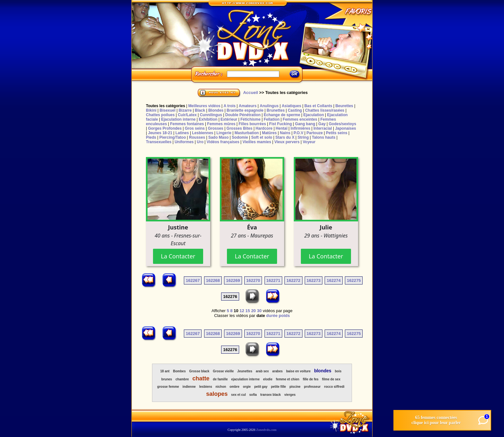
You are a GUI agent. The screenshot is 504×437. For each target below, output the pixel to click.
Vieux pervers (287, 142)
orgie (247, 387)
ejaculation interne (245, 379)
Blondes (216, 110)
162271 (273, 280)
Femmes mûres (221, 124)
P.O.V (298, 133)
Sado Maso (218, 137)
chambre (182, 379)
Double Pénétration (243, 115)
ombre (234, 387)
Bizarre (185, 110)
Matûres (269, 133)
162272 (293, 280)
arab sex (262, 371)
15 (248, 311)
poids (284, 316)
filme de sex (331, 379)
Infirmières (300, 128)
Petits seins (337, 133)
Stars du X (285, 137)
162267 (193, 280)
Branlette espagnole (245, 110)
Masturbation (247, 133)
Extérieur (229, 119)
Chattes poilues (160, 115)
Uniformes (184, 142)
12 (242, 311)
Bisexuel (167, 110)
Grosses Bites (240, 128)
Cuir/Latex (187, 115)
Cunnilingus (211, 115)
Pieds (151, 137)
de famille (220, 379)
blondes (323, 371)
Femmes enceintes (300, 119)
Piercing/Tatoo (173, 137)
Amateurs (248, 106)
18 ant (165, 371)
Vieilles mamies (257, 142)
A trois (230, 106)
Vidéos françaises (223, 142)
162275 (354, 280)
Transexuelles (159, 142)
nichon (221, 387)
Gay (322, 124)
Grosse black (199, 371)
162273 (314, 280)
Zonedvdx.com (266, 430)
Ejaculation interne (178, 119)
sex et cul (239, 395)
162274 (333, 280)
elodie (268, 379)
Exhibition (208, 119)
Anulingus (269, 106)
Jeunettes (245, 371)
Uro (200, 142)
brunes (167, 379)
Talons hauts (324, 137)
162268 (213, 280)
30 (259, 311)
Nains (285, 133)
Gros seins (195, 128)
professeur (312, 387)
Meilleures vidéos (204, 106)
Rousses (197, 137)
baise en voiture (298, 371)
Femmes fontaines (187, 124)
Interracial (323, 128)
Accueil (250, 93)
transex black (271, 395)
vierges (290, 395)
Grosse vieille (223, 371)
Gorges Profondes (165, 128)
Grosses (216, 128)
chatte (201, 378)
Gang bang (305, 124)
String (303, 137)
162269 (233, 280)
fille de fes (311, 379)
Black (200, 110)
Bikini (151, 110)
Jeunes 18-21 (160, 133)
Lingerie (224, 133)
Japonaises (345, 128)
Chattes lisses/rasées (325, 110)
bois (338, 371)
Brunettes (276, 110)
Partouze (315, 133)
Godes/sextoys (342, 124)
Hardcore (264, 128)
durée (272, 316)
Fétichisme (251, 119)
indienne (189, 387)
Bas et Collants (318, 106)
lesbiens (206, 387)
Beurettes (344, 106)
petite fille (279, 387)
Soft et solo (262, 137)
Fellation (271, 119)
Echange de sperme (282, 115)
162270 (253, 280)
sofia (253, 395)
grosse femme (168, 387)
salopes (217, 394)
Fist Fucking (280, 124)
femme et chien (288, 379)
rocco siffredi (334, 387)
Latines (182, 133)
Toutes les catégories (166, 106)
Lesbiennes (203, 133)
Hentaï (282, 128)
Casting (295, 110)
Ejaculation (314, 115)
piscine (295, 387)
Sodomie (240, 137)
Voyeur (309, 142)
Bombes (179, 371)
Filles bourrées (252, 124)
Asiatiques (291, 106)
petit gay (261, 387)
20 (253, 311)
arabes (277, 371)
